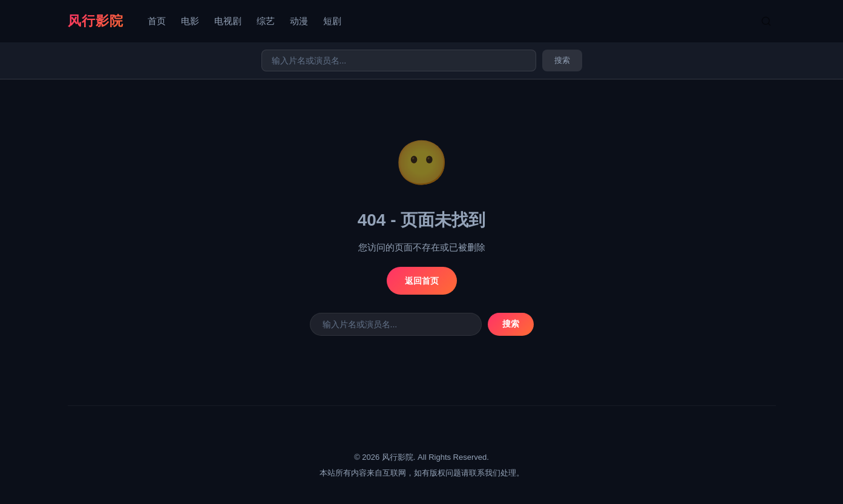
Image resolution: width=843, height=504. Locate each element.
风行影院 (96, 21)
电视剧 (228, 21)
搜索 (562, 60)
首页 (157, 21)
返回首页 (422, 281)
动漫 (299, 21)
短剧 (332, 21)
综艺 (266, 21)
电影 (190, 21)
